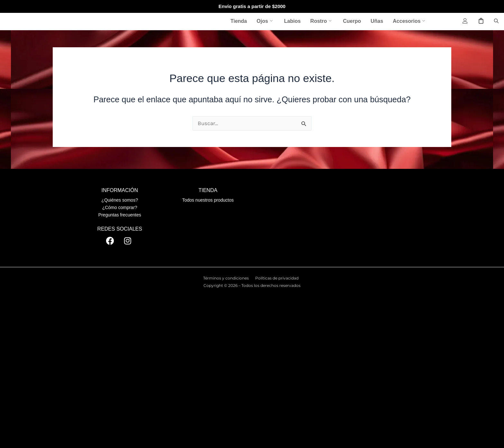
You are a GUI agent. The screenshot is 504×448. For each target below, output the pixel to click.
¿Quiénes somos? (120, 200)
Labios (292, 21)
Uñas (377, 21)
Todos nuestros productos (208, 200)
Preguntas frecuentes (120, 215)
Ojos (265, 21)
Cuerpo (352, 21)
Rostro (321, 21)
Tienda (239, 21)
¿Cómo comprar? (120, 207)
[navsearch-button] (496, 21)
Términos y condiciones (226, 278)
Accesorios (409, 21)
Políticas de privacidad (277, 278)
